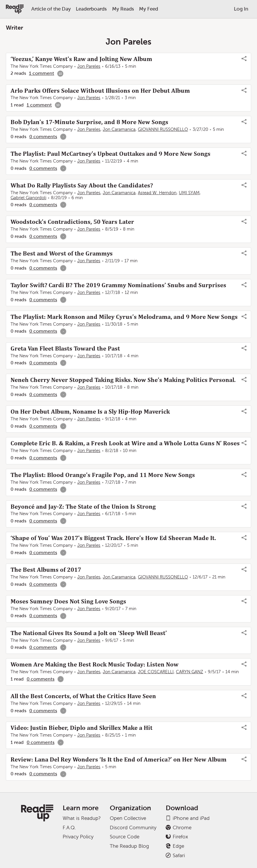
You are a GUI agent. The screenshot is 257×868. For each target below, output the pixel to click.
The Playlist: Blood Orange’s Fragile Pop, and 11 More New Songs (103, 475)
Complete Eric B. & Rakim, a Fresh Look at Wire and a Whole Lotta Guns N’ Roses (125, 443)
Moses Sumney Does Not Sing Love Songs (68, 601)
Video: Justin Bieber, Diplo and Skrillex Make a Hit (82, 728)
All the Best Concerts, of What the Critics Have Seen (83, 696)
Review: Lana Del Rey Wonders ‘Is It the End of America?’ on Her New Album (119, 759)
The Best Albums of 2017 (46, 570)
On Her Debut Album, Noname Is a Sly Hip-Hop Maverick (90, 412)
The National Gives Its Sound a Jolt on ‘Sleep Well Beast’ (89, 633)
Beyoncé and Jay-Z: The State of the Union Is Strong (83, 507)
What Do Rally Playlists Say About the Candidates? (82, 185)
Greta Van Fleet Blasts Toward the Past (65, 348)
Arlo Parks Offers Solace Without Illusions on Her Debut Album (100, 91)
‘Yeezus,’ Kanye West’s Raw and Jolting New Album (81, 59)
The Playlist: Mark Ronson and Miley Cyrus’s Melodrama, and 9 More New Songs (124, 317)
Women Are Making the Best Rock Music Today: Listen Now (95, 664)
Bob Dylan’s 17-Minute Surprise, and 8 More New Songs (89, 122)
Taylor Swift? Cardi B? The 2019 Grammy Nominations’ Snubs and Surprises (118, 285)
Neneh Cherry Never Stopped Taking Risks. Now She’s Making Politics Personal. (123, 380)
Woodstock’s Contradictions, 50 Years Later (72, 222)
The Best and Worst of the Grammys (62, 253)
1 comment (42, 73)
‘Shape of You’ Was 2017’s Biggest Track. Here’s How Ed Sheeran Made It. (113, 538)
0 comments (43, 137)
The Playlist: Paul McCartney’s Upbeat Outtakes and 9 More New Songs (110, 154)
